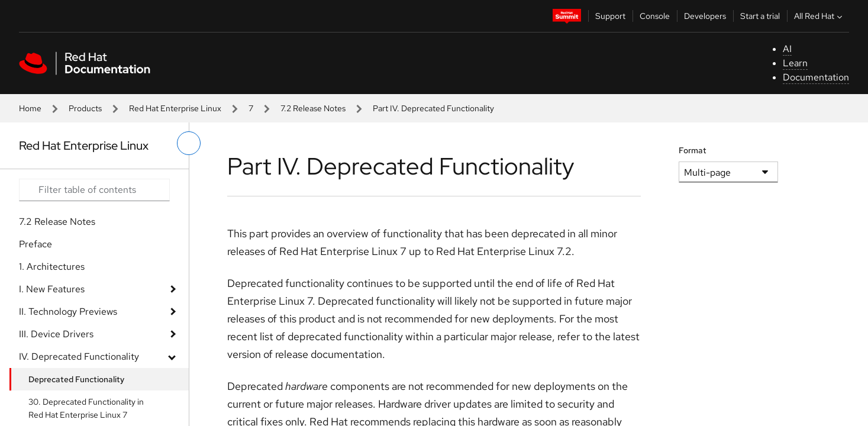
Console (655, 16)
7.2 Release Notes (313, 108)
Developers (705, 16)
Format (693, 150)
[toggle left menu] (189, 143)
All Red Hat (819, 16)
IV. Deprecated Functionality (79, 356)
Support (610, 16)
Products (85, 108)
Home (30, 108)
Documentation (816, 77)
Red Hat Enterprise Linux (175, 108)
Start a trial (760, 16)
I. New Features (52, 289)
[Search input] (94, 190)
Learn (795, 63)
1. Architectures (52, 267)
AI (787, 49)
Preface (36, 244)
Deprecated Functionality (76, 379)
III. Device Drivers (56, 334)
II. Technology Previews (68, 312)
